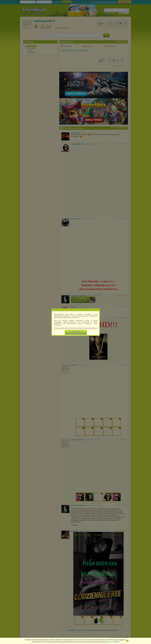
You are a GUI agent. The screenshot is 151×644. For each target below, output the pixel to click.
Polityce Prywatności (113, 642)
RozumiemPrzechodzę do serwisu (76, 332)
